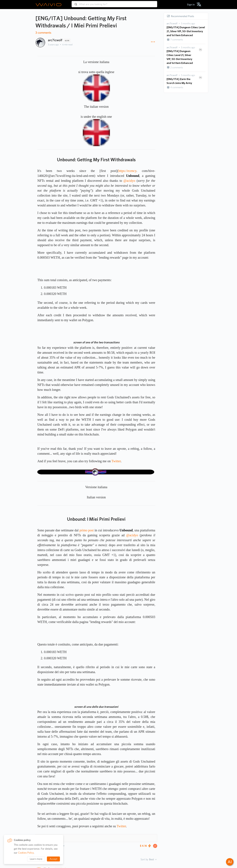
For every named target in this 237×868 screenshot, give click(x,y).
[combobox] (114, 3)
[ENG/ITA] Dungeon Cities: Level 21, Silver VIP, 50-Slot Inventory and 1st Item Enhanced (186, 31)
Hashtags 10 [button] (47, 838)
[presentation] (172, 24)
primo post (87, 530)
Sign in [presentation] (191, 5)
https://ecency (127, 171)
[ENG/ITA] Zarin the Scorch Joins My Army (179, 81)
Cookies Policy (26, 853)
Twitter (116, 461)
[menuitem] (191, 5)
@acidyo (129, 181)
